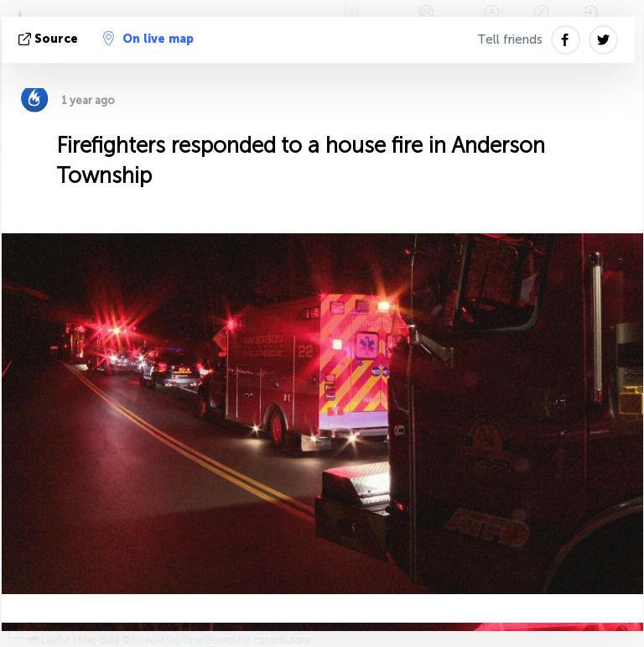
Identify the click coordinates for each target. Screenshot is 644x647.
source (50, 39)
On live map (148, 39)
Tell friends (510, 39)
